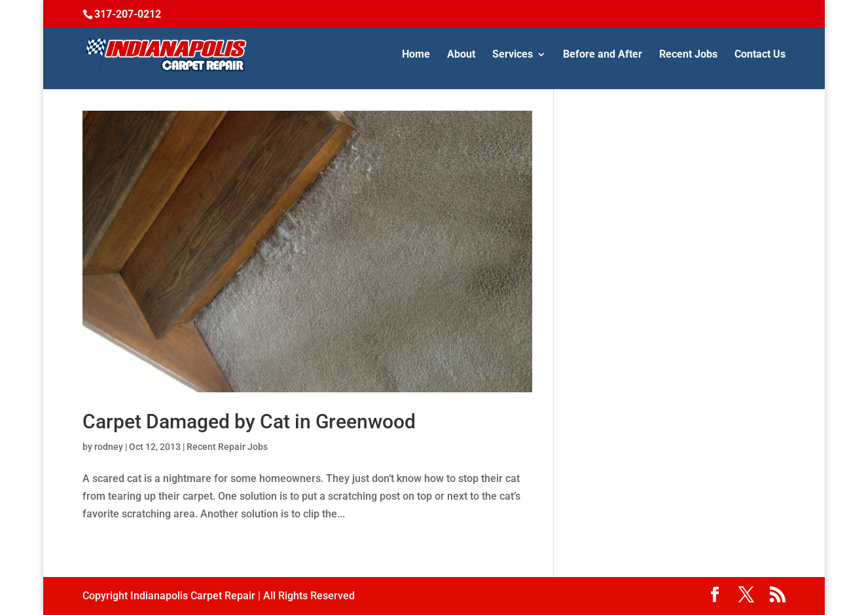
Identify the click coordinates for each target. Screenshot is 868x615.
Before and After (603, 55)
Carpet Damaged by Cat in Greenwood (249, 421)
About (461, 55)
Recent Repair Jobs (227, 447)
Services (513, 55)
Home (416, 55)
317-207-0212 (128, 14)
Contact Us (760, 55)
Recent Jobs (688, 55)
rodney (109, 447)
